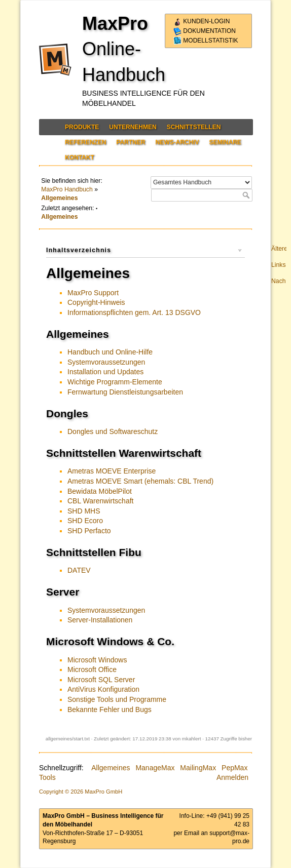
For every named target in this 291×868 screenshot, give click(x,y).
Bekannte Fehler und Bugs (110, 709)
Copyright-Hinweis (96, 302)
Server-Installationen (100, 620)
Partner (131, 142)
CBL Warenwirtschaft (100, 501)
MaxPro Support (93, 293)
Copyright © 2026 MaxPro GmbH (81, 792)
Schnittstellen (194, 127)
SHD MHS (84, 511)
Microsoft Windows (97, 660)
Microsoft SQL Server (101, 680)
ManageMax (155, 768)
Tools (47, 777)
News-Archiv (177, 142)
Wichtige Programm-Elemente (115, 382)
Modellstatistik (206, 41)
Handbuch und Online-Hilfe (110, 352)
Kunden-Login (202, 21)
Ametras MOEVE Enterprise (112, 471)
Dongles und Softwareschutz (113, 431)
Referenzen (85, 142)
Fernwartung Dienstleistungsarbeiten (125, 392)
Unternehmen (133, 127)
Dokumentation (205, 31)
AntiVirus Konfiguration (103, 689)
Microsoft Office (92, 669)
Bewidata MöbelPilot (100, 491)
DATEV (79, 570)
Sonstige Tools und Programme (117, 699)
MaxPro (115, 24)
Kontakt (80, 157)
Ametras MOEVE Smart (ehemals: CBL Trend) (140, 481)
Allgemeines (59, 198)
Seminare (225, 142)
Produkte (82, 127)
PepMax (234, 768)
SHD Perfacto (89, 531)
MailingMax (198, 768)
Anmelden (232, 777)
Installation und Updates (105, 372)
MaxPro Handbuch (67, 189)
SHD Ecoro (85, 521)
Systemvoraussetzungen (106, 362)
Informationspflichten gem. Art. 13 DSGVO (134, 312)
